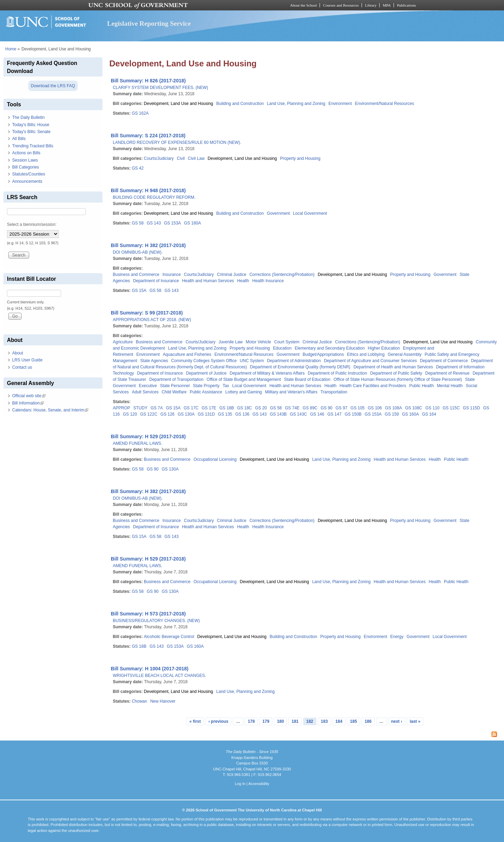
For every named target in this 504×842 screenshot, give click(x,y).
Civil (181, 158)
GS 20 (261, 408)
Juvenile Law (230, 342)
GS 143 (154, 223)
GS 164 (429, 414)
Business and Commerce (136, 275)
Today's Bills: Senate (31, 132)
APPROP (122, 408)
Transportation (334, 392)
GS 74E (292, 408)
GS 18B (227, 408)
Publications (407, 5)
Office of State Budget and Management (244, 379)
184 (339, 721)
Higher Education (384, 348)
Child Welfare (174, 392)
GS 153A (172, 223)
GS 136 (242, 414)
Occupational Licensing (215, 459)
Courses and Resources (341, 5)
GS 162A (140, 113)
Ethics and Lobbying (366, 354)
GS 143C (298, 414)
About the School (303, 5)
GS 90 (327, 408)
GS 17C (191, 408)
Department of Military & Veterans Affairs (267, 373)
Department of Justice (206, 373)
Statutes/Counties (29, 174)
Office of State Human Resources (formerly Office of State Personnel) (398, 379)
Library (371, 5)
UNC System (252, 361)
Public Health (422, 386)
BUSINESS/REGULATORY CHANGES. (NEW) (156, 621)
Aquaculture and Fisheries (187, 354)
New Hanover (163, 701)
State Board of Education (307, 379)
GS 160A (193, 223)
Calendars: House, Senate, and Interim (50, 410)
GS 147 (334, 414)
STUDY (141, 408)
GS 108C (414, 408)
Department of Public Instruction (337, 373)
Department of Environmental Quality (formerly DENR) (300, 367)
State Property (206, 386)
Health (243, 281)
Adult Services (145, 392)
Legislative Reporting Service (149, 23)
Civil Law (196, 158)
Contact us (22, 367)
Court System (287, 342)
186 (368, 721)
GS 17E (209, 408)
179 (266, 721)
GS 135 (225, 414)
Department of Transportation (176, 379)
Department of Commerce (444, 361)
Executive (148, 386)
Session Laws (25, 160)
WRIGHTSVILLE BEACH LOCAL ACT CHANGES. (160, 676)
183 (324, 721)
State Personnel (175, 386)
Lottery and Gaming (244, 392)
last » (415, 721)
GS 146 (317, 414)
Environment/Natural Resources (385, 104)
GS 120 (130, 414)
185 (354, 721)
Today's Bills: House (31, 125)
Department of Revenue (447, 373)
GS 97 (341, 408)
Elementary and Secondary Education (329, 348)
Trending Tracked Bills (33, 146)
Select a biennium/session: (32, 224)
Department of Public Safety (396, 373)
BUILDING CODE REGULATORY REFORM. (154, 197)
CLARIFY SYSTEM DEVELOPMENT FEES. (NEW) (160, 88)
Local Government (310, 213)
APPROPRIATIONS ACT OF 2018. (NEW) (152, 320)
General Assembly (404, 354)
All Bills (19, 139)
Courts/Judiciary (159, 158)
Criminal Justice (232, 275)
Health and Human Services (208, 281)
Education (282, 348)
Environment (340, 104)
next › (397, 721)
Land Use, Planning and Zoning (296, 104)
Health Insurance (268, 281)
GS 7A (156, 408)
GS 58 (138, 223)
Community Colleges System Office (204, 361)
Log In (240, 784)
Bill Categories (26, 167)
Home (11, 49)
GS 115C (451, 408)
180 (280, 721)
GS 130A (186, 414)
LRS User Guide (27, 360)
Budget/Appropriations (323, 354)
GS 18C (245, 408)
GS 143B (278, 414)
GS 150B (353, 414)
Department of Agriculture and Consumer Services (370, 361)
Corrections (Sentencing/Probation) (282, 275)
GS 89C (310, 408)
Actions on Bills (26, 153)
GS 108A (393, 408)
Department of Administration (294, 361)
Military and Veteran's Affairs (291, 392)
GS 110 (433, 408)
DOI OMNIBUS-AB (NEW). (138, 252)
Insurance (172, 275)
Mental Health (450, 386)
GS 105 (358, 408)
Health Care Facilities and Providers (373, 386)
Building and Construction (240, 104)
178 (251, 721)
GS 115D (472, 408)
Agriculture (123, 342)
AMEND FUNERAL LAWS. (138, 443)
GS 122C (148, 414)
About (18, 353)
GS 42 (138, 168)
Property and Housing (300, 158)
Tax (226, 386)
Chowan (139, 701)
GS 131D (206, 414)
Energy (397, 637)
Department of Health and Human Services (393, 367)
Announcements (27, 181)
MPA (387, 5)
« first (195, 721)
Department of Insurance (156, 281)
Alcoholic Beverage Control (169, 637)
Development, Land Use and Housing (178, 104)
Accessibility (259, 784)
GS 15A (139, 291)
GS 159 (392, 414)
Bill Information (28, 403)
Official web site (29, 396)
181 (295, 721)
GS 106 (375, 408)
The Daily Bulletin (28, 117)
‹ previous (218, 721)
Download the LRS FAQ (53, 86)
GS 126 (168, 414)
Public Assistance (206, 392)
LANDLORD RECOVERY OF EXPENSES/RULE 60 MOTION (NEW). (177, 142)
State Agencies (154, 361)
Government (278, 213)
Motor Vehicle (259, 342)
